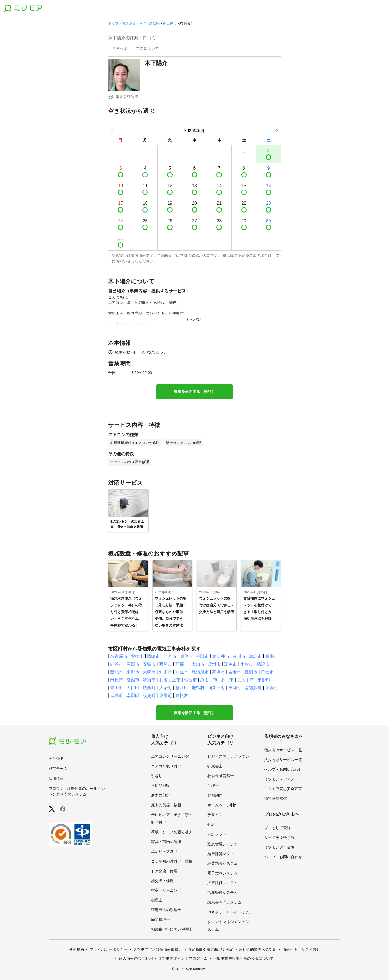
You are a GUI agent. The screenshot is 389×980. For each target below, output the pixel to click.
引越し (157, 776)
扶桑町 (149, 688)
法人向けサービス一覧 (283, 760)
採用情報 (56, 779)
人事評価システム (223, 883)
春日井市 (170, 23)
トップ (113, 23)
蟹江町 (182, 688)
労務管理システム (223, 893)
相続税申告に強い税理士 (172, 929)
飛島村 (198, 688)
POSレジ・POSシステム (229, 912)
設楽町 (149, 696)
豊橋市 (137, 656)
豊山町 (117, 688)
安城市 (149, 664)
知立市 (182, 672)
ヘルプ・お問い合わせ (283, 769)
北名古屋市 (170, 680)
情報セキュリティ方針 (301, 949)
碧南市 (272, 656)
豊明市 (251, 672)
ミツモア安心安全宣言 (283, 789)
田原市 (117, 680)
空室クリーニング (166, 890)
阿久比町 (216, 688)
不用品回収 (160, 786)
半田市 (202, 656)
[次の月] (277, 131)
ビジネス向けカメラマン (228, 756)
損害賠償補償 (276, 799)
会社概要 (56, 759)
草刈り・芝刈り (164, 851)
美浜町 (272, 688)
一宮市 (170, 656)
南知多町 (253, 688)
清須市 (149, 680)
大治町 (166, 688)
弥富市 (190, 680)
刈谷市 (117, 664)
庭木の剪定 (160, 795)
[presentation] (120, 49)
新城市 (117, 672)
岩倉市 (235, 672)
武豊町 (117, 696)
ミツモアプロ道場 (279, 847)
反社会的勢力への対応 (258, 949)
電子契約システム (223, 873)
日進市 (267, 672)
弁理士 (213, 786)
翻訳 (211, 824)
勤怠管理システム (223, 844)
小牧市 (247, 664)
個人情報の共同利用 (136, 958)
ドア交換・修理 (164, 871)
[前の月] (112, 131)
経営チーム (58, 769)
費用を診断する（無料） (194, 392)
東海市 (133, 672)
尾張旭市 (200, 672)
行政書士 (215, 766)
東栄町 (166, 696)
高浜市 (219, 672)
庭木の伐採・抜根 (166, 805)
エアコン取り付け (166, 766)
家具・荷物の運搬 (166, 842)
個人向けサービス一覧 (283, 750)
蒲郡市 (182, 664)
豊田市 (133, 664)
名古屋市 (119, 656)
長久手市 (246, 680)
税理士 (157, 900)
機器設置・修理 (134, 23)
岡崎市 (153, 656)
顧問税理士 (160, 920)
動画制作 (215, 795)
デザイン (215, 815)
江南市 (230, 664)
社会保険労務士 (221, 776)
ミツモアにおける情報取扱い (158, 949)
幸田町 (133, 696)
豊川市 (239, 656)
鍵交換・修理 (162, 881)
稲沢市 (263, 664)
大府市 (149, 672)
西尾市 (166, 664)
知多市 (166, 672)
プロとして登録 (277, 828)
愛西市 (133, 680)
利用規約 (76, 949)
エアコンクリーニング (170, 756)
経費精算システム (223, 863)
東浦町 (235, 688)
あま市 (227, 680)
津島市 (255, 656)
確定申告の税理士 (166, 910)
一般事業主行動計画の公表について (243, 958)
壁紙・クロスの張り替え (172, 832)
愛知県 (154, 23)
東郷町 (264, 680)
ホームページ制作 (223, 805)
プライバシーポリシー (109, 949)
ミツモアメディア (279, 779)
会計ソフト (217, 834)
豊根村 (182, 696)
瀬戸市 (186, 656)
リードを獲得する (279, 837)
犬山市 (198, 664)
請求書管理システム (224, 902)
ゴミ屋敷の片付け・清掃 (172, 861)
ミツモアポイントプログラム (183, 958)
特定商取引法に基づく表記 (210, 949)
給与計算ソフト (221, 854)
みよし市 (209, 680)
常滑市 (214, 664)
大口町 (133, 688)
